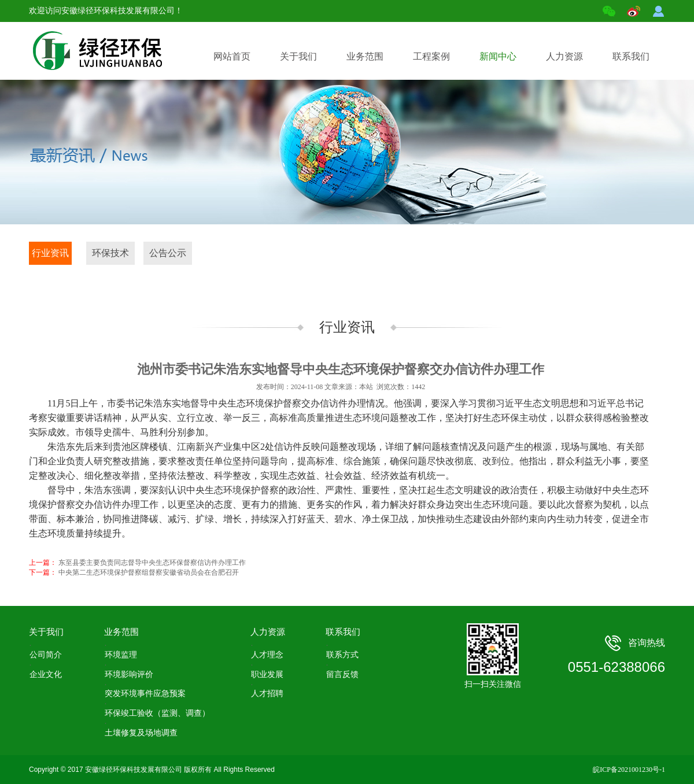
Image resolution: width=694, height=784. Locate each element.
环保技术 (110, 253)
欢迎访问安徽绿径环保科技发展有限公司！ (106, 11)
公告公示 (168, 253)
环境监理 (121, 655)
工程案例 (437, 45)
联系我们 (636, 45)
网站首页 (232, 56)
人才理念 (267, 655)
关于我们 (304, 45)
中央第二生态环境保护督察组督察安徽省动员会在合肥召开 (149, 572)
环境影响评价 (129, 674)
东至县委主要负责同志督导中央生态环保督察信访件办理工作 (152, 563)
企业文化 (46, 674)
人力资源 (570, 45)
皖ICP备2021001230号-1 (629, 770)
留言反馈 (342, 674)
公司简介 (46, 655)
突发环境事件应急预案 (145, 694)
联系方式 (342, 655)
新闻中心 (503, 45)
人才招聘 (267, 694)
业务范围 (370, 45)
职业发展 (267, 674)
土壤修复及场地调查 (141, 733)
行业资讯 (50, 253)
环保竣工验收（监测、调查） (157, 713)
